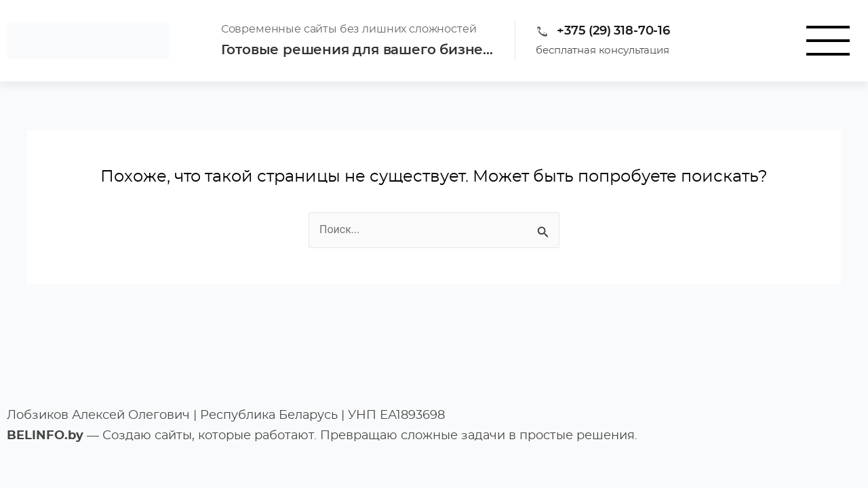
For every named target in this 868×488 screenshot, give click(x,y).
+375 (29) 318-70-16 (613, 31)
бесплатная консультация (603, 50)
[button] (828, 41)
